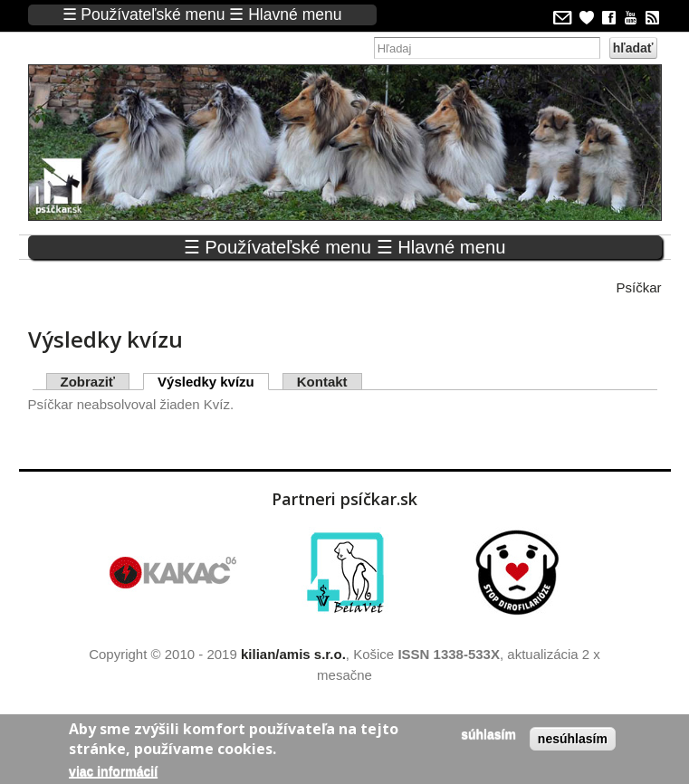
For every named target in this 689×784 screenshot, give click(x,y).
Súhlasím (488, 734)
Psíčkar (638, 287)
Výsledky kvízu (213, 382)
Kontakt (322, 382)
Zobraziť (88, 382)
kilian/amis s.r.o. (293, 654)
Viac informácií (113, 771)
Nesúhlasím (573, 739)
